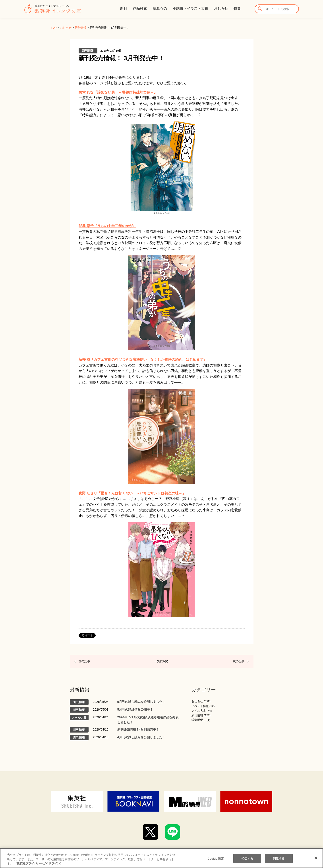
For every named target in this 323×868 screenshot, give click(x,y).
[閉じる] (316, 858)
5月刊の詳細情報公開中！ (135, 709)
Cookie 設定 (216, 858)
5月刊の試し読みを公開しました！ (141, 702)
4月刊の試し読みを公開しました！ (141, 737)
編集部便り (199, 720)
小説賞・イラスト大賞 (190, 9)
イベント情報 (200, 706)
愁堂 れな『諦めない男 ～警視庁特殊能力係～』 (118, 92)
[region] (161, 858)
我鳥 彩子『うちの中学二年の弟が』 (107, 226)
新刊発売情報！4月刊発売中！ (138, 729)
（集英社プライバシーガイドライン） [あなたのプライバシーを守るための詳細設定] (38, 863)
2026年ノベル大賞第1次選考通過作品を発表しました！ (148, 720)
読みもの (160, 9)
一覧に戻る (161, 661)
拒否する (247, 858)
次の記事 (239, 661)
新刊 (124, 9)
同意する (279, 858)
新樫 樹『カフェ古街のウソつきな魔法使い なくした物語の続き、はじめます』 (143, 360)
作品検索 (140, 9)
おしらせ (221, 9)
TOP (54, 28)
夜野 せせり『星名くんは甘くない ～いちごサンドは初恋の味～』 (132, 493)
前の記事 (84, 661)
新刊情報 (80, 28)
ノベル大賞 (199, 711)
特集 (237, 9)
